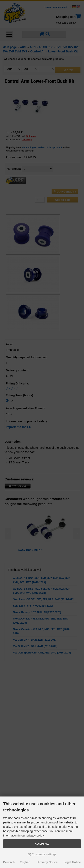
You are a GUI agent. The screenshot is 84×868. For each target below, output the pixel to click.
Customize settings (42, 854)
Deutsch (9, 862)
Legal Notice (72, 862)
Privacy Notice (48, 862)
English (25, 862)
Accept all (42, 844)
